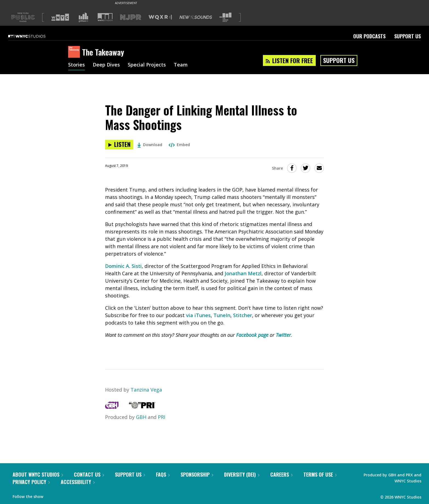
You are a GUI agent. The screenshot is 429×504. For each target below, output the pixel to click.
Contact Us (89, 474)
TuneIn (222, 315)
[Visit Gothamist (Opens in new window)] (83, 17)
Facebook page (252, 335)
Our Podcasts (369, 36)
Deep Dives (106, 65)
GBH (141, 417)
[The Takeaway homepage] (75, 52)
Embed (179, 145)
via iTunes (198, 315)
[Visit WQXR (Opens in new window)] (160, 17)
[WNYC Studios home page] (34, 36)
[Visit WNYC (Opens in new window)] (60, 17)
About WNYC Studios (38, 474)
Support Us (408, 36)
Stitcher (243, 315)
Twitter (283, 335)
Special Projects (147, 65)
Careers (281, 474)
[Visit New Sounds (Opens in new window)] (196, 17)
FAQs (163, 474)
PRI (162, 417)
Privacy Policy (31, 482)
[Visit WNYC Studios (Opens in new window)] (105, 17)
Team (181, 65)
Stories (76, 65)
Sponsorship (197, 474)
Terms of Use (320, 474)
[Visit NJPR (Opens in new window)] (131, 17)
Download (150, 145)
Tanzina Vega (146, 390)
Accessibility (78, 482)
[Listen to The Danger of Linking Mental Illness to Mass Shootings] (119, 145)
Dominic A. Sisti (123, 266)
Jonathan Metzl (243, 273)
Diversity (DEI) (242, 474)
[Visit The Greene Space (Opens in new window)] (225, 17)
